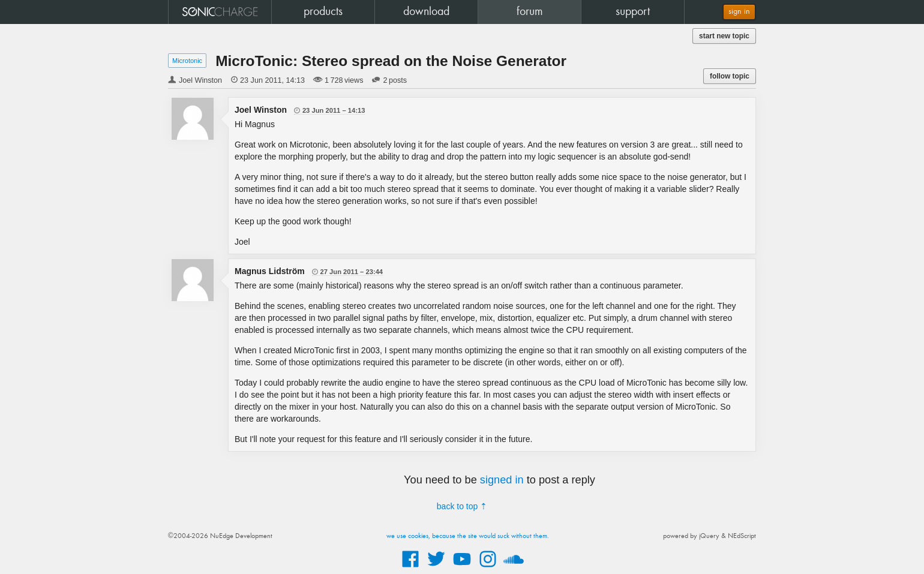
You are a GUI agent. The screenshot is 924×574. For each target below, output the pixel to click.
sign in (739, 12)
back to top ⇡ (462, 506)
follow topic (730, 76)
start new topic (724, 36)
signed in (502, 480)
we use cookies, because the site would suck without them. (468, 536)
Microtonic (187, 61)
